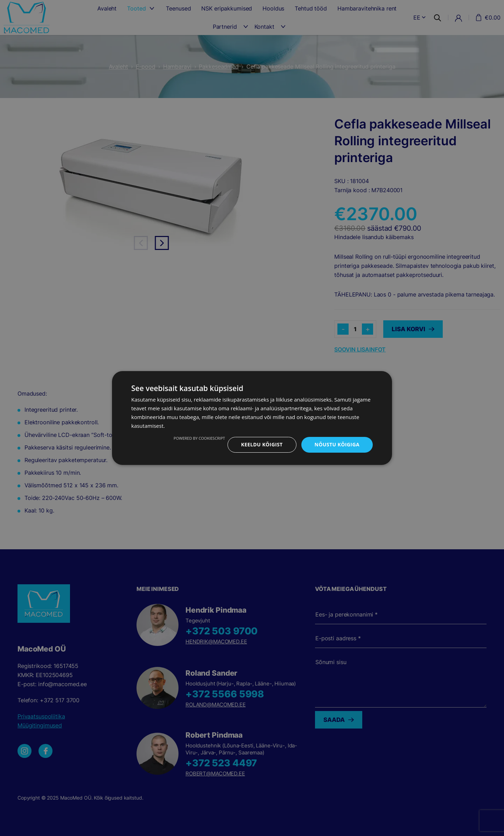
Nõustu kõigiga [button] (337, 444)
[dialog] (252, 418)
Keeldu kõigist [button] (262, 444)
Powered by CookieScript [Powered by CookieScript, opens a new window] (199, 438)
